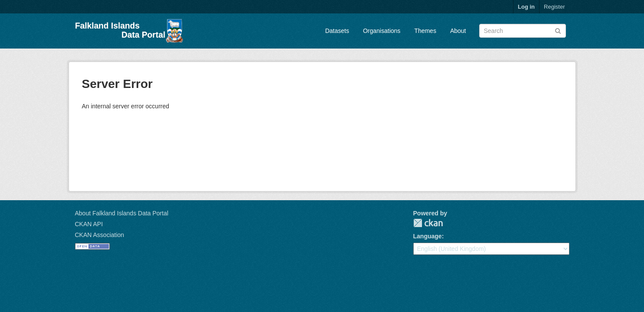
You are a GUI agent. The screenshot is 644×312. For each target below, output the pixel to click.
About (458, 31)
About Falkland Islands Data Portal (122, 213)
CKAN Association (100, 235)
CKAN (428, 223)
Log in (526, 7)
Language (428, 236)
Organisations (382, 31)
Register (554, 7)
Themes (425, 31)
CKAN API (89, 224)
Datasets (337, 31)
